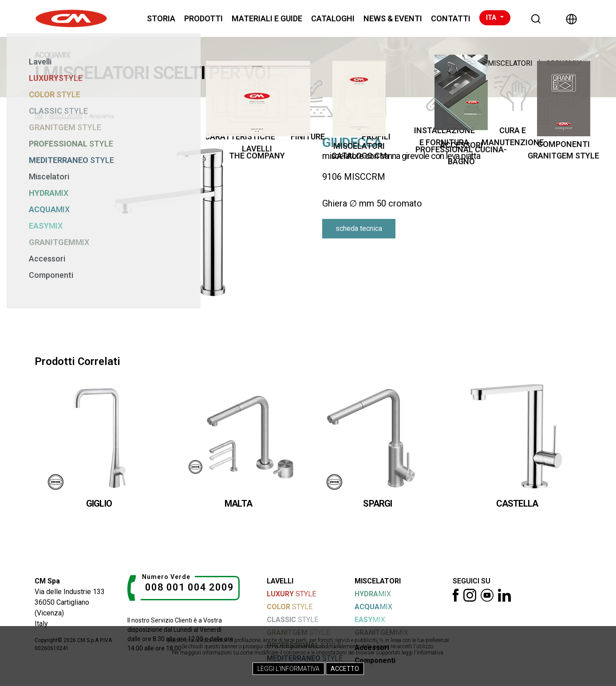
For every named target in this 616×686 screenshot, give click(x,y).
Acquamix (564, 63)
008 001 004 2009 (190, 587)
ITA (492, 18)
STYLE (291, 594)
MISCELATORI (510, 63)
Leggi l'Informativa (288, 669)
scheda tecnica (359, 228)
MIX (373, 594)
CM (39, 116)
